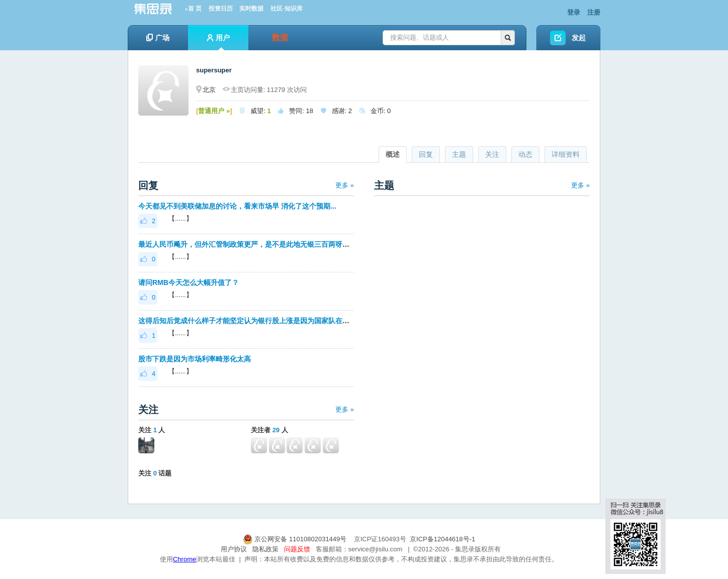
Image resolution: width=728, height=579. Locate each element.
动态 (525, 154)
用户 (218, 42)
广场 (158, 38)
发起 (579, 38)
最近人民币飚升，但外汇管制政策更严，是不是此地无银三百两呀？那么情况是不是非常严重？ (286, 244)
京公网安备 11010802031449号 (296, 539)
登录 (574, 12)
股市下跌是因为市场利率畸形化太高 (195, 359)
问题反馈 (297, 549)
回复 (426, 154)
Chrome (185, 559)
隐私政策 (265, 549)
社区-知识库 (287, 9)
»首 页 (193, 9)
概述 (393, 154)
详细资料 (566, 154)
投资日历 (221, 9)
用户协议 (234, 549)
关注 (492, 154)
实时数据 (251, 9)
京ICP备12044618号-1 (442, 539)
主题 (459, 154)
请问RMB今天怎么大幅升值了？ (189, 282)
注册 (594, 12)
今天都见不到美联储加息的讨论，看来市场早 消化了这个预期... (237, 206)
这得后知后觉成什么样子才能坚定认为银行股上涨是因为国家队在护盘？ (251, 321)
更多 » (345, 185)
